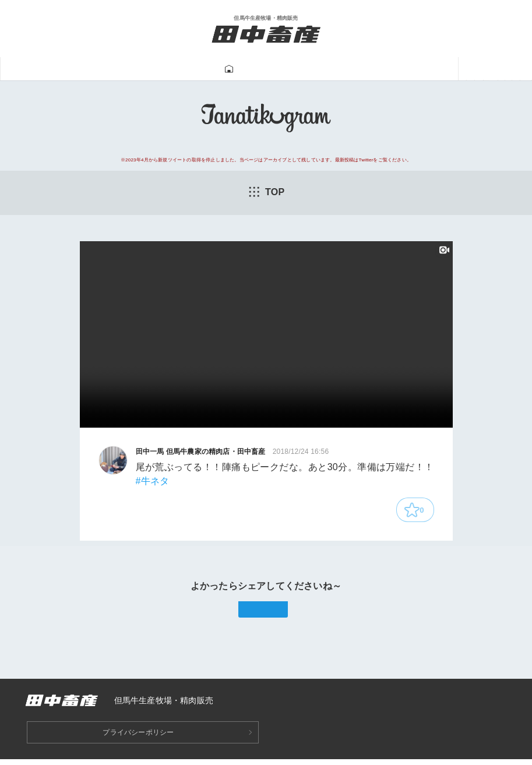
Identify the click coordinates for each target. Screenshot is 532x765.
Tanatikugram (241, 69)
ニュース (475, 69)
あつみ (419, 69)
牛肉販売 (168, 69)
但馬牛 (113, 69)
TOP (266, 192)
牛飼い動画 (319, 69)
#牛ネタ (153, 482)
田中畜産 (57, 69)
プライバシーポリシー (138, 738)
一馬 (375, 69)
